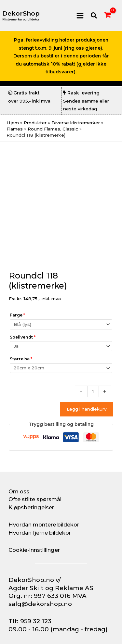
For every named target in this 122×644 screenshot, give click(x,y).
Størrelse (21, 359)
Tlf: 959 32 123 (30, 621)
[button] (94, 16)
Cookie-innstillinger (34, 550)
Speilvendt (23, 337)
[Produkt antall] (93, 391)
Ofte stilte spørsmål (35, 499)
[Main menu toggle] (80, 15)
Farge (17, 315)
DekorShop (21, 13)
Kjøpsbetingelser (31, 507)
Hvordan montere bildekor (44, 525)
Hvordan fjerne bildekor (40, 533)
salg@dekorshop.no (40, 604)
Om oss (19, 491)
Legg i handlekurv (87, 409)
